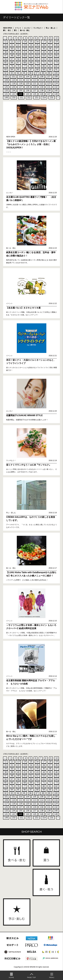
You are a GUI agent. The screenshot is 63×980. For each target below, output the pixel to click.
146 (42, 94)
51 (31, 56)
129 (35, 87)
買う (16, 30)
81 (50, 66)
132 (56, 87)
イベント (18, 28)
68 (25, 63)
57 (12, 59)
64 (57, 59)
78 (31, 66)
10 (57, 38)
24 (31, 45)
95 (24, 73)
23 (25, 45)
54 (50, 56)
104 (27, 77)
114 (42, 80)
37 (57, 49)
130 (42, 87)
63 (50, 59)
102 (13, 77)
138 (42, 91)
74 (6, 66)
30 (12, 49)
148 (56, 94)
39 (12, 52)
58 (18, 59)
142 (13, 94)
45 (50, 52)
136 (27, 91)
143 (20, 94)
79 (37, 66)
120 (27, 84)
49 (18, 56)
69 (31, 63)
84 (12, 70)
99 (49, 73)
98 (43, 73)
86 (25, 70)
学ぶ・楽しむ (51, 28)
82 (57, 66)
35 (44, 49)
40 (18, 52)
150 (14, 98)
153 (36, 98)
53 (44, 56)
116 (56, 80)
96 (30, 73)
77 (25, 66)
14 (25, 42)
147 (49, 94)
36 (50, 49)
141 (6, 94)
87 (31, 70)
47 (6, 56)
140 (56, 91)
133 (6, 91)
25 (37, 45)
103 (20, 77)
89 (44, 70)
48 (12, 56)
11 (6, 42)
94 (18, 73)
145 (35, 94)
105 (35, 77)
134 (13, 91)
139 (49, 91)
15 (31, 42)
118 (13, 84)
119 (20, 84)
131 (49, 87)
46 (57, 52)
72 (50, 63)
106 (42, 77)
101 (6, 77)
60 (31, 59)
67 (18, 63)
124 (56, 84)
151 (21, 98)
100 (56, 73)
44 (44, 52)
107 (49, 77)
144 (27, 94)
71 (44, 63)
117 (6, 84)
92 (6, 73)
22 (18, 45)
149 (6, 98)
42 (31, 52)
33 (31, 49)
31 (18, 49)
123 (49, 84)
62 (44, 59)
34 (37, 49)
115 (49, 80)
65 (6, 63)
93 (12, 73)
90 (50, 70)
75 (12, 66)
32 (25, 49)
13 (18, 42)
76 (18, 66)
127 (20, 87)
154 (44, 98)
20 (6, 45)
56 (6, 59)
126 (13, 87)
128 (27, 87)
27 (50, 45)
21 (12, 45)
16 (37, 42)
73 (57, 63)
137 (35, 91)
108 (56, 77)
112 (27, 80)
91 (57, 70)
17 (44, 42)
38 (6, 52)
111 (20, 80)
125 (6, 87)
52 (37, 56)
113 (35, 80)
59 (25, 59)
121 (35, 84)
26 (44, 45)
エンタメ (27, 28)
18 (50, 42)
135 (20, 91)
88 (37, 70)
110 (13, 80)
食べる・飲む (25, 30)
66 (12, 63)
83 (6, 70)
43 (37, 52)
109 (6, 80)
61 (37, 59)
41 (25, 52)
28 (57, 45)
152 (29, 98)
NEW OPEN (7, 28)
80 (44, 66)
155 (52, 98)
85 (18, 70)
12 (12, 42)
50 (25, 56)
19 (57, 42)
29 (6, 49)
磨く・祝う (7, 30)
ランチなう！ (38, 28)
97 (37, 73)
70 (37, 63)
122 (42, 84)
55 (57, 56)
